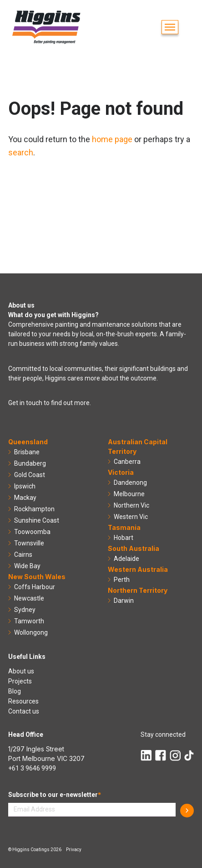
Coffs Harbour (35, 587)
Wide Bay (27, 566)
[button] (170, 27)
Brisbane (27, 452)
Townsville (29, 543)
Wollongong (31, 632)
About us (21, 671)
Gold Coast (30, 475)
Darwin (124, 601)
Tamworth (29, 621)
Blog (15, 691)
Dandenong (130, 483)
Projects (20, 681)
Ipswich (25, 486)
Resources (23, 701)
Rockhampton (34, 509)
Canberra (127, 462)
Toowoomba (32, 532)
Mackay (25, 498)
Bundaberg (30, 463)
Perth (122, 580)
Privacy (74, 850)
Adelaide (126, 559)
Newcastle (29, 598)
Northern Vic (131, 505)
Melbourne (129, 494)
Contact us (24, 711)
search (21, 152)
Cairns (23, 555)
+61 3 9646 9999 (32, 768)
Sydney (25, 610)
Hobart (124, 538)
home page (112, 139)
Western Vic (131, 517)
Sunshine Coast (37, 520)
